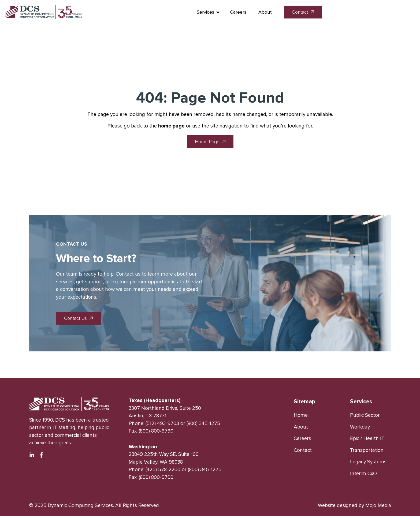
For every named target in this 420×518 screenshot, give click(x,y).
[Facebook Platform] (41, 457)
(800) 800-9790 (156, 433)
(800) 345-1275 (203, 425)
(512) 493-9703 (162, 425)
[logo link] (71, 13)
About (334, 13)
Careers (307, 13)
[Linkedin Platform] (32, 457)
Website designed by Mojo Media (354, 507)
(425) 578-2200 (163, 472)
